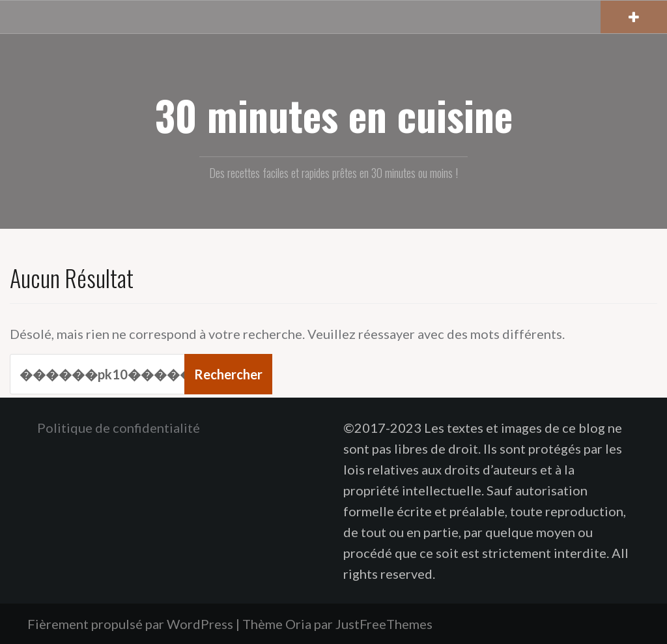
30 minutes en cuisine (334, 115)
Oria (298, 624)
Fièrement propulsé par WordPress (130, 624)
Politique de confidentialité (119, 428)
